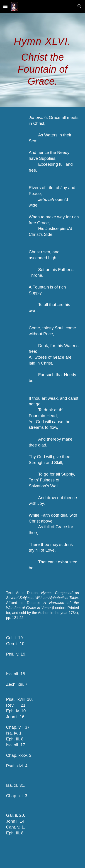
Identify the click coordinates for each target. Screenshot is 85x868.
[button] (5, 6)
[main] (43, 60)
